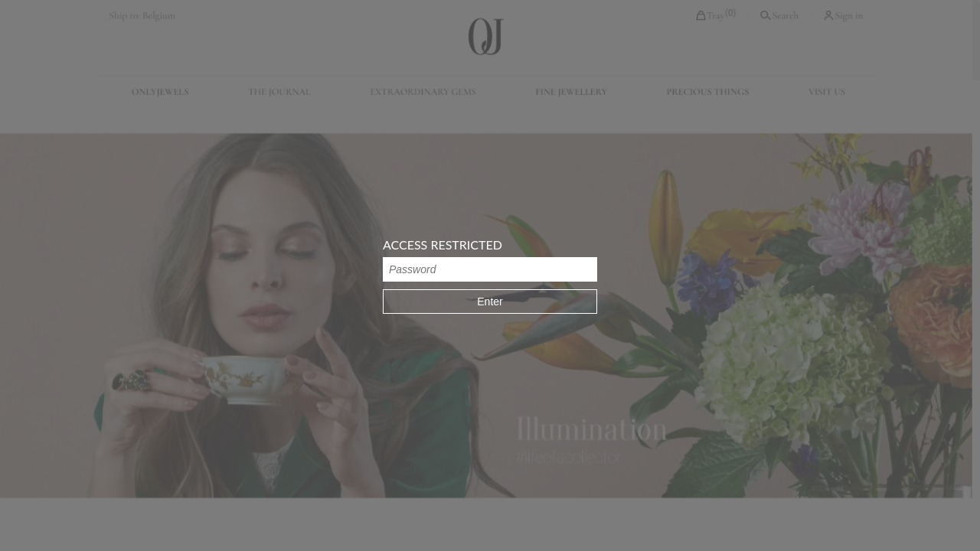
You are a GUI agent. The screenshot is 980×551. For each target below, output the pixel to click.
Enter (490, 302)
